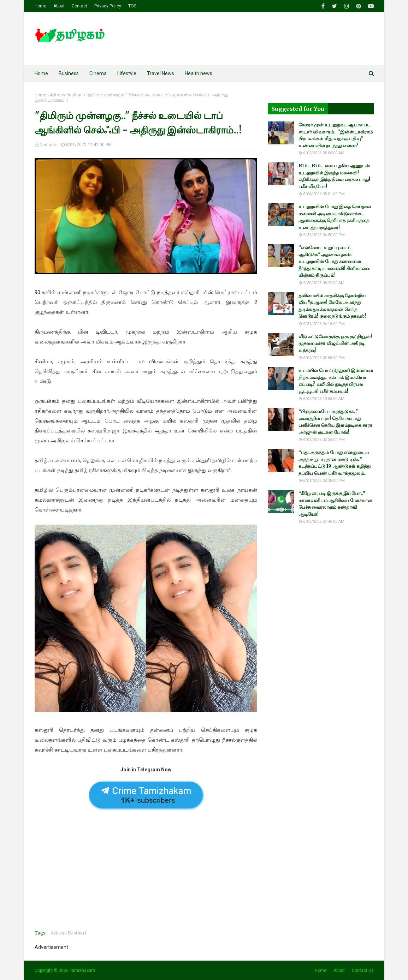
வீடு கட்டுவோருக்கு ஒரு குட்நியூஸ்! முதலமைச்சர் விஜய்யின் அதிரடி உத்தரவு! (335, 343)
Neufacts (49, 145)
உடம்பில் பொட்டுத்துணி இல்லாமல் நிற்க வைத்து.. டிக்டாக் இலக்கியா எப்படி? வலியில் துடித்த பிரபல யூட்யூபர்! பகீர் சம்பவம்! (336, 381)
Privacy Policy (108, 6)
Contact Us (363, 970)
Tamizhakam (82, 970)
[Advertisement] (146, 875)
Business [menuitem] (69, 73)
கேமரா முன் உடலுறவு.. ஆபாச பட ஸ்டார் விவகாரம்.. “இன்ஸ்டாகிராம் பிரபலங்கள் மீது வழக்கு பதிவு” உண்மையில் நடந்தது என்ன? (336, 135)
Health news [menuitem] (199, 73)
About (59, 6)
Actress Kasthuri (66, 95)
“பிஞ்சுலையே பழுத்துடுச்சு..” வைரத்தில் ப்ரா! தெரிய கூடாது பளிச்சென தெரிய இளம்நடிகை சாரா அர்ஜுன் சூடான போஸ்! (335, 422)
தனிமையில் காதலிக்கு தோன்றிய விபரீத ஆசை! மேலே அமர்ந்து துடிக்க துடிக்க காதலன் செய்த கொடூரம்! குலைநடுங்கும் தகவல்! (332, 306)
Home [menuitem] (41, 73)
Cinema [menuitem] (98, 73)
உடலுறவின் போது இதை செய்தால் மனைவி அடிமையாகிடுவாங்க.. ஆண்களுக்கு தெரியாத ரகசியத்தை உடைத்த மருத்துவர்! (335, 217)
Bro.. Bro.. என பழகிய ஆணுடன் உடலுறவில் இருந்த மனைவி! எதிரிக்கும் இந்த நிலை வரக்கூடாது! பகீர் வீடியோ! (334, 176)
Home (40, 6)
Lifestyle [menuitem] (127, 73)
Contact (79, 6)
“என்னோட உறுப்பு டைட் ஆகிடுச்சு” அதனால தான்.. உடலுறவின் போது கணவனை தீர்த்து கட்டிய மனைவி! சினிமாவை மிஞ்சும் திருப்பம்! (334, 261)
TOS (132, 6)
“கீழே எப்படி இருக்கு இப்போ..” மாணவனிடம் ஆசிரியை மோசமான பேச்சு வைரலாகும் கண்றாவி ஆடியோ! (335, 504)
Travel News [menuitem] (161, 73)
